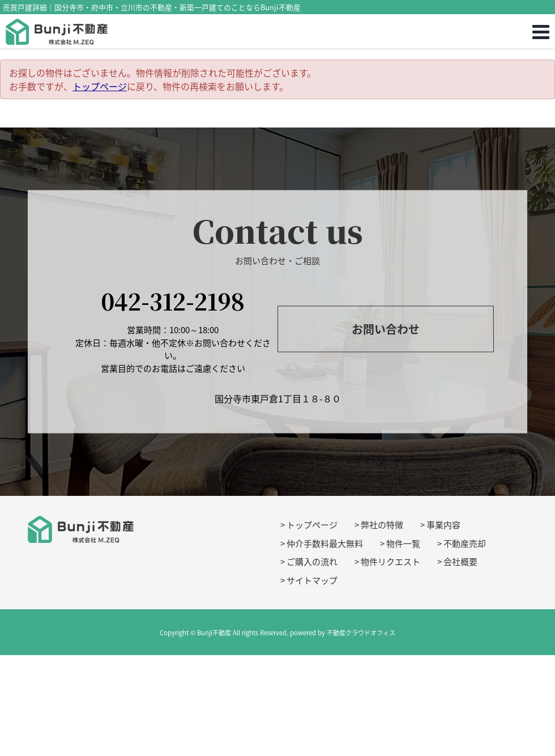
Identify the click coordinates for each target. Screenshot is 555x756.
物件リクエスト (390, 562)
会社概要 (460, 562)
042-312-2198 (173, 301)
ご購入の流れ (312, 562)
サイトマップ (312, 580)
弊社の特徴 (382, 525)
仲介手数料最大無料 (325, 543)
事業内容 (443, 525)
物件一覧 (403, 543)
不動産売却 (465, 543)
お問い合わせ (386, 329)
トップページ (100, 86)
